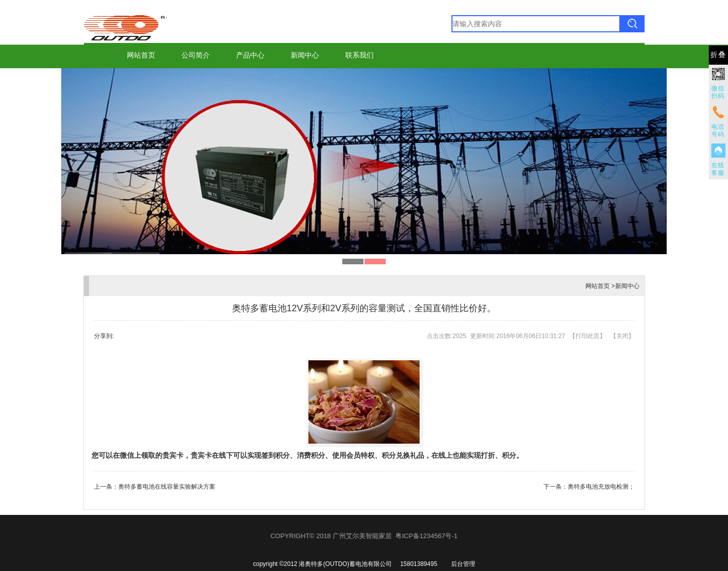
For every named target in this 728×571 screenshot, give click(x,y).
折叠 (718, 55)
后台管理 (463, 564)
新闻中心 (305, 55)
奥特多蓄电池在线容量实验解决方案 (167, 487)
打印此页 (587, 336)
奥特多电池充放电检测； (601, 487)
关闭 (622, 336)
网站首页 (141, 55)
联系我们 (359, 55)
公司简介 (196, 55)
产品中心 (250, 55)
